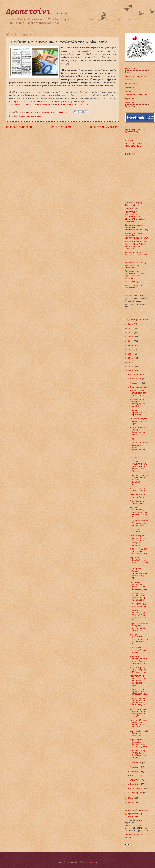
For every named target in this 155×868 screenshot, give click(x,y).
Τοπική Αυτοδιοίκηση (136, 95)
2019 (131, 341)
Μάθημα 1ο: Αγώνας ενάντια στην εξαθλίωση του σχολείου (139, 660)
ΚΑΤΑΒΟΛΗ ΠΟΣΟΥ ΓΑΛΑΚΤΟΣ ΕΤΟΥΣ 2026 (136, 254)
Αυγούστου (136, 763)
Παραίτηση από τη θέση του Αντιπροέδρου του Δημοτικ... (139, 627)
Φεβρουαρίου (137, 788)
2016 (131, 354)
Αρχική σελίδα (60, 127)
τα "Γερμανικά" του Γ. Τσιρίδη (139, 490)
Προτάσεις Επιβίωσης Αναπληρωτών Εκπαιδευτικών (138, 585)
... (132, 454)
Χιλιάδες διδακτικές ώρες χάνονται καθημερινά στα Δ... (139, 512)
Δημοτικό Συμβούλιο (135, 76)
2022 (131, 329)
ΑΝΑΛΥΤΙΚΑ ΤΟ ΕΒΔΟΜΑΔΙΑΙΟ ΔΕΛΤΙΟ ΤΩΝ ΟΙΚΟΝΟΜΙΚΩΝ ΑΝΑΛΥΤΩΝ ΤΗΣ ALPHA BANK (49, 105)
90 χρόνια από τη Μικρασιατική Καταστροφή (139, 523)
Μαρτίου (135, 784)
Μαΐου (134, 776)
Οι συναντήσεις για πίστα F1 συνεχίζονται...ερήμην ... (139, 713)
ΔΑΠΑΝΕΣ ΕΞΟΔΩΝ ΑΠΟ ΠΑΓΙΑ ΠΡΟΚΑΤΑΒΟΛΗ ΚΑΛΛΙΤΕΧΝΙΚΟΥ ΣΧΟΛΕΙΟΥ (135, 245)
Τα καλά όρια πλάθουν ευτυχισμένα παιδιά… (137, 403)
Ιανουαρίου (137, 793)
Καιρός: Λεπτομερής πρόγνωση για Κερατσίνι (135, 265)
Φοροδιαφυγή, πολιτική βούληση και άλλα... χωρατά (139, 743)
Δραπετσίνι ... (37, 12)
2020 (131, 337)
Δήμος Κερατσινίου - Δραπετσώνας (136, 131)
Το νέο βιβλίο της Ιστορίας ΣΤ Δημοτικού (138, 670)
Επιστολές (130, 106)
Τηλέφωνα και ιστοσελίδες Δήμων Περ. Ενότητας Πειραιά (135, 275)
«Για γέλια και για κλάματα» (138, 605)
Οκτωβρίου (136, 383)
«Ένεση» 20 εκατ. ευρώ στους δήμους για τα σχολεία (139, 724)
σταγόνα (129, 140)
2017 (131, 350)
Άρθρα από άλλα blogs (31, 116)
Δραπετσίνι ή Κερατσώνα (135, 815)
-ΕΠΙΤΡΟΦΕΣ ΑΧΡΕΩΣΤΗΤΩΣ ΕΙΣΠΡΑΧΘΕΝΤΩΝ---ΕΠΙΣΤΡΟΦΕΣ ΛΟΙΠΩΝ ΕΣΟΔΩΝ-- (135, 217)
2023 (131, 324)
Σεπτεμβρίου (137, 387)
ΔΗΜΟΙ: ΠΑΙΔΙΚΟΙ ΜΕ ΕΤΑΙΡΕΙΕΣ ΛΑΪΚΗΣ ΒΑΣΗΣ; (138, 551)
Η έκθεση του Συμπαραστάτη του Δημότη (138, 393)
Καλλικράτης (131, 282)
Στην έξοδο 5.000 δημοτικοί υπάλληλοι (139, 733)
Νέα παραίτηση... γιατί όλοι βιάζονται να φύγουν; (139, 754)
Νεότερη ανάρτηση (19, 127)
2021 (131, 333)
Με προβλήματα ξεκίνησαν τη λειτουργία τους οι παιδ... (138, 541)
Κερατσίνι (130, 99)
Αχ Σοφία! (135, 458)
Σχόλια (129, 72)
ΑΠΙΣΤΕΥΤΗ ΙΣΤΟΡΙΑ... (137, 531)
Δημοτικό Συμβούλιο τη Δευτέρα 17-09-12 (139, 561)
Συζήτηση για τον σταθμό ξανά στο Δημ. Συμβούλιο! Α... (139, 480)
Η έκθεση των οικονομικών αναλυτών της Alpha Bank (138, 596)
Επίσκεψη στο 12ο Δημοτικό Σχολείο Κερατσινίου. (139, 446)
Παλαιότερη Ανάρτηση (104, 127)
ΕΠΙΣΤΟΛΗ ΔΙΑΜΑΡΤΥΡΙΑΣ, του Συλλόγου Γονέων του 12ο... (138, 467)
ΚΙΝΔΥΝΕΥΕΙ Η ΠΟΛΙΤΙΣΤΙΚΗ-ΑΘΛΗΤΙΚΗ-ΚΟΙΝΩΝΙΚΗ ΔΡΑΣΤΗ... (138, 681)
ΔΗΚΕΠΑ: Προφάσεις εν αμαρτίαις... (138, 413)
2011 (131, 798)
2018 (131, 345)
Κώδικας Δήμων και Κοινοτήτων (135, 287)
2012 (131, 371)
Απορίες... (136, 439)
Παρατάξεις (131, 103)
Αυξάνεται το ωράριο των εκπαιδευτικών (138, 692)
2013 (131, 367)
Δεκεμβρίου (137, 374)
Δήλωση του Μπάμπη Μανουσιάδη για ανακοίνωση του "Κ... (139, 573)
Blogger (92, 862)
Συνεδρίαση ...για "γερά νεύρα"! (138, 650)
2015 (131, 358)
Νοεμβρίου (136, 379)
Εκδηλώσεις (131, 87)
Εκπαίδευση (131, 84)
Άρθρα (128, 91)
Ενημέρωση (130, 69)
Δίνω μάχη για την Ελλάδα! (137, 496)
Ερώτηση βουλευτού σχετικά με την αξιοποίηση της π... (139, 639)
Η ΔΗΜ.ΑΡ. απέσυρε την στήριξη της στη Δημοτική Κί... (138, 615)
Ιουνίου (135, 772)
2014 (131, 362)
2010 (131, 802)
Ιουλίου (135, 767)
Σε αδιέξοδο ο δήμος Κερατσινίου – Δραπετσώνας (138, 431)
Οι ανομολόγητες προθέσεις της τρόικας (138, 421)
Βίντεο (129, 80)
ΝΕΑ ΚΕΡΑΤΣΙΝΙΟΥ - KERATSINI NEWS (135, 145)
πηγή (83, 102)
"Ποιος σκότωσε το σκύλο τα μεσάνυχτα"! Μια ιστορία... (139, 702)
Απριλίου (136, 780)
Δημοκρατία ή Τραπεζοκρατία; (139, 502)
